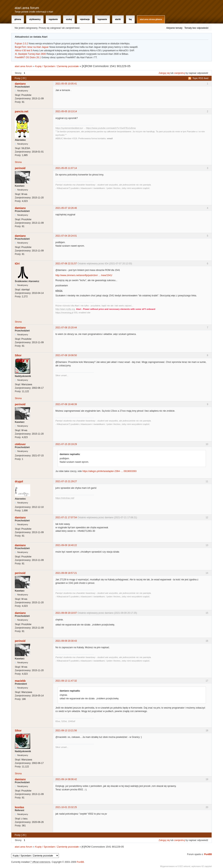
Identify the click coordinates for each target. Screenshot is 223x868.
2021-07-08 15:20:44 (66, 328)
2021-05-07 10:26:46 (66, 208)
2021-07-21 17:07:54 (66, 517)
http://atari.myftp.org (65, 309)
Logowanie (102, 19)
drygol (19, 481)
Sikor (18, 355)
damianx (20, 84)
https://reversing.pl (64, 313)
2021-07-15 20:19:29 (66, 444)
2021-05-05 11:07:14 (66, 168)
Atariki (118, 19)
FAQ (130, 19)
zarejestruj (179, 73)
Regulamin (53, 19)
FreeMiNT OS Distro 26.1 (28, 57)
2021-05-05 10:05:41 (66, 84)
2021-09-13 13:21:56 (66, 731)
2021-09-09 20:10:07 (66, 613)
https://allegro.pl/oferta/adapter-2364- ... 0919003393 (109, 471)
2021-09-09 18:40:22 (66, 545)
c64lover (20, 444)
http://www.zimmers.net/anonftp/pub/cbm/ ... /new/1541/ (84, 275)
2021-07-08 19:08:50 (66, 355)
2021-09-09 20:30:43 (66, 641)
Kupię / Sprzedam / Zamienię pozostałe (57, 66)
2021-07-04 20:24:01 (66, 236)
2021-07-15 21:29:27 (66, 481)
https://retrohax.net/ (65, 498)
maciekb (20, 681)
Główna (18, 19)
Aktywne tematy (174, 28)
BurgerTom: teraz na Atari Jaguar (32, 47)
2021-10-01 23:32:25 (66, 807)
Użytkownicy (35, 19)
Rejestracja (85, 19)
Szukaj (69, 19)
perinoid (20, 168)
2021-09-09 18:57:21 (66, 573)
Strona (18, 162)
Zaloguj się (164, 73)
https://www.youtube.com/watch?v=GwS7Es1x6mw (111, 128)
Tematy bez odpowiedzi (196, 28)
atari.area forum (27, 8)
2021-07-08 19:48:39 (66, 404)
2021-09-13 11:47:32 (66, 681)
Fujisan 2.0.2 (21, 44)
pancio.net (22, 111)
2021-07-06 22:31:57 (66, 264)
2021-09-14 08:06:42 (66, 779)
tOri (17, 264)
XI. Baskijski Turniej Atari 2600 (30, 54)
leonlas (19, 807)
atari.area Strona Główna (151, 19)
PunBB (208, 854)
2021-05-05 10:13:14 (66, 111)
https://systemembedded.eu (69, 128)
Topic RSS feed (200, 78)
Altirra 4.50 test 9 (24, 51)
